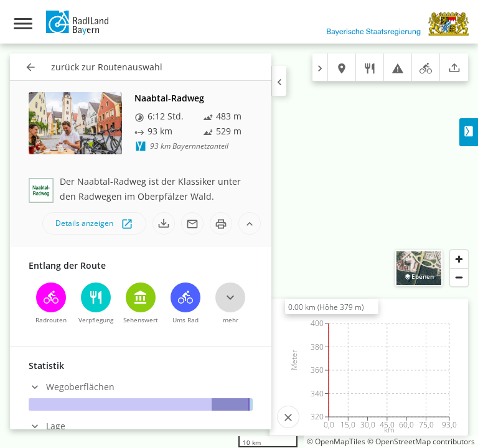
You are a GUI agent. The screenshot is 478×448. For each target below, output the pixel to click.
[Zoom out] (459, 277)
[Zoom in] (459, 259)
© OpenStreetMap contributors (421, 441)
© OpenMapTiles (336, 441)
